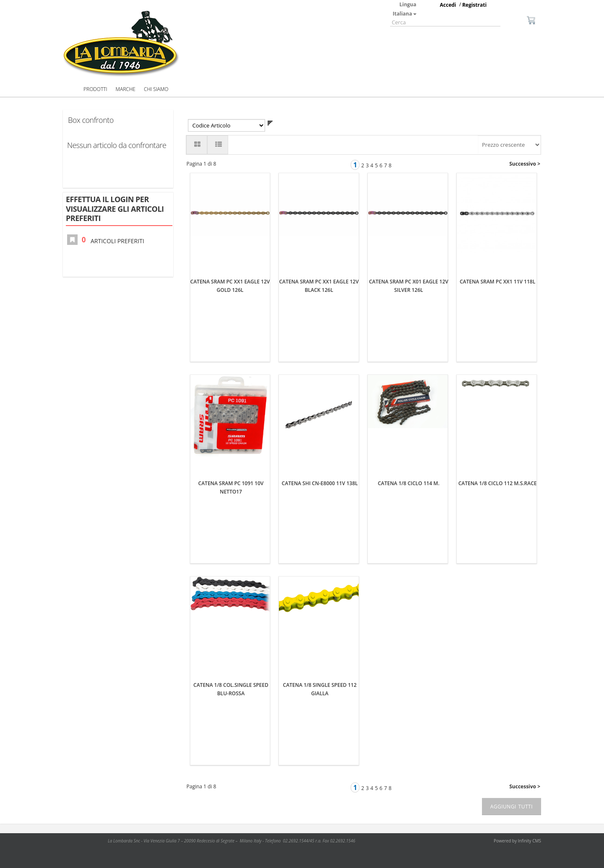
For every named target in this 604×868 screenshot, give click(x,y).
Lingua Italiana (404, 9)
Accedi (448, 5)
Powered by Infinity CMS (517, 841)
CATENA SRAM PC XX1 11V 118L (497, 282)
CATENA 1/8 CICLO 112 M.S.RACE (498, 483)
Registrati (474, 5)
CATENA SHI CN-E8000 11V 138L (320, 483)
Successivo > (525, 164)
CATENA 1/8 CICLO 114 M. (409, 483)
